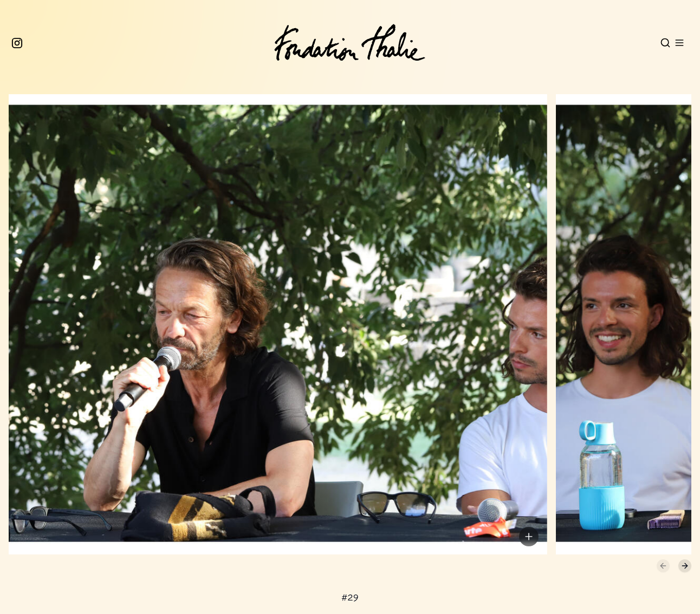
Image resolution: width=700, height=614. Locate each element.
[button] (274, 329)
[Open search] (665, 43)
